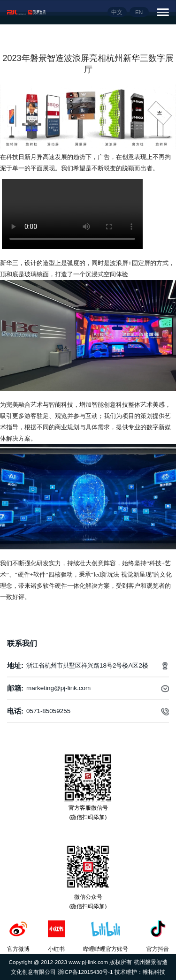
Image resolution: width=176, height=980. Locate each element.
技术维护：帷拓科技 (140, 972)
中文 (117, 12)
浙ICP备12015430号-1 (86, 972)
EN (139, 12)
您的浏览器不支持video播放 (72, 214)
